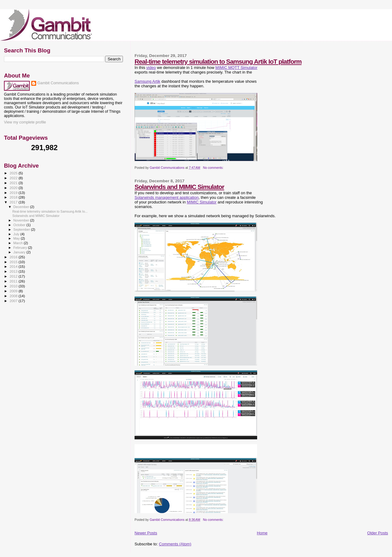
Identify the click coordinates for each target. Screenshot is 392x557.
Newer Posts (146, 533)
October (20, 225)
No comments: (214, 168)
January (20, 252)
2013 (14, 271)
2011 (14, 281)
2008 (14, 296)
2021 (14, 183)
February (21, 248)
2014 (14, 266)
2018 (14, 197)
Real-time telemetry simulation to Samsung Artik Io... (50, 211)
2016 (14, 257)
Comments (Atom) (175, 544)
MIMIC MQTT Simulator (236, 68)
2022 (14, 178)
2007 (14, 301)
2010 (14, 286)
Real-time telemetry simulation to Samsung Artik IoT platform (218, 61)
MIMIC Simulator (202, 202)
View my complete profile (25, 122)
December (22, 207)
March (19, 243)
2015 (14, 262)
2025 (14, 173)
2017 (14, 202)
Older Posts (378, 533)
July (17, 234)
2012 (14, 276)
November (22, 220)
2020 (14, 188)
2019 (14, 193)
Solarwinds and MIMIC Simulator (179, 187)
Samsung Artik (147, 81)
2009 (14, 291)
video (151, 68)
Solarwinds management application (167, 197)
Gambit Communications (58, 83)
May (17, 238)
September (22, 229)
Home (262, 533)
